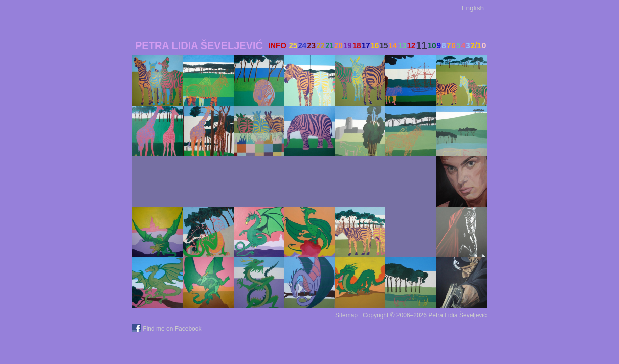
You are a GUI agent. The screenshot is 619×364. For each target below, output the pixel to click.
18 (357, 45)
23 (311, 45)
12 (411, 45)
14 (393, 45)
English (473, 8)
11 (421, 45)
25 (293, 45)
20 (339, 45)
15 (384, 45)
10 (432, 45)
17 (366, 45)
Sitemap (346, 315)
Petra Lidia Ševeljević (199, 45)
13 (402, 45)
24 (302, 45)
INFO (277, 45)
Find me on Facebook (168, 329)
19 (348, 45)
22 (320, 45)
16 (375, 45)
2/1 (476, 45)
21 (329, 45)
